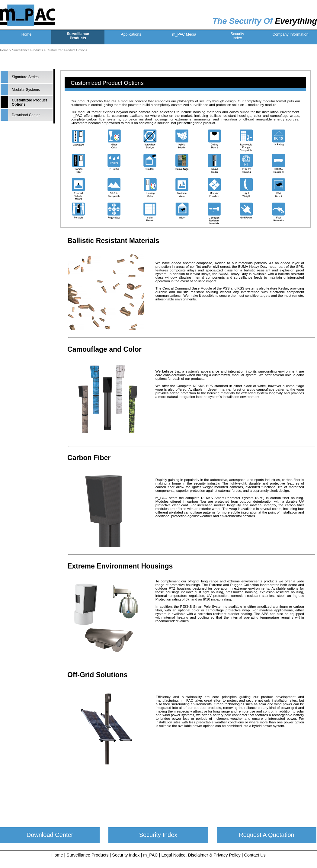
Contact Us (255, 855)
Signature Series (25, 77)
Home (26, 34)
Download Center (26, 115)
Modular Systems (26, 90)
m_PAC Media (184, 34)
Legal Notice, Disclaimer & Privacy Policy (201, 855)
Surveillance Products (27, 50)
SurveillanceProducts (78, 36)
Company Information (290, 34)
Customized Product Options (67, 50)
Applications (131, 34)
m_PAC (150, 855)
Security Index (158, 835)
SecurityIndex (237, 36)
